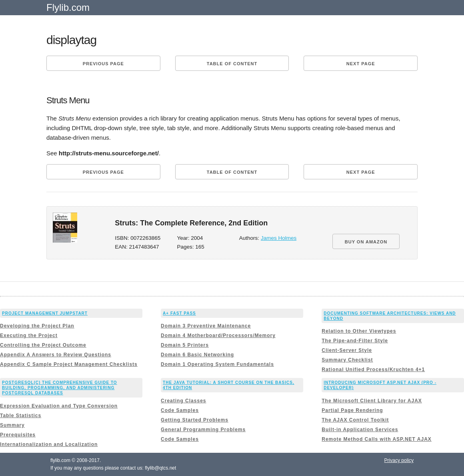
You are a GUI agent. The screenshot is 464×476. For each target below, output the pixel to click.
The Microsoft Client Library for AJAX (372, 401)
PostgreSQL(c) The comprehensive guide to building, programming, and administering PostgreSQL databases (60, 388)
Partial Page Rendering (352, 410)
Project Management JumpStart (45, 313)
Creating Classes (183, 401)
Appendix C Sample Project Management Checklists (69, 364)
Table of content (232, 64)
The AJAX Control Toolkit (355, 420)
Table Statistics (21, 416)
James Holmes (279, 238)
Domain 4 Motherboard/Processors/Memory (218, 335)
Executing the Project (29, 335)
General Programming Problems (203, 430)
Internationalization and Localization (49, 444)
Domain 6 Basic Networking (197, 355)
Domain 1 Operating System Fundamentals (217, 364)
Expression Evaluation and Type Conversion (59, 406)
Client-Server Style (347, 350)
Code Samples (180, 410)
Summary (12, 425)
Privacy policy (399, 460)
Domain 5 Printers (185, 345)
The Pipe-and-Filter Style (355, 341)
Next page (361, 64)
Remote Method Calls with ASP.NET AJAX (377, 439)
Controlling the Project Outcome (43, 345)
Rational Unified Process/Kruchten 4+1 (373, 370)
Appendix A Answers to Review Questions (56, 355)
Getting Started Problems (195, 420)
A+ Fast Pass (179, 313)
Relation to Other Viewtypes (359, 331)
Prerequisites (18, 435)
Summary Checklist (347, 360)
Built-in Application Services (360, 430)
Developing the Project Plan (37, 326)
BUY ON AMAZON (366, 242)
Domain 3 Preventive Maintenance (206, 326)
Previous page (103, 64)
